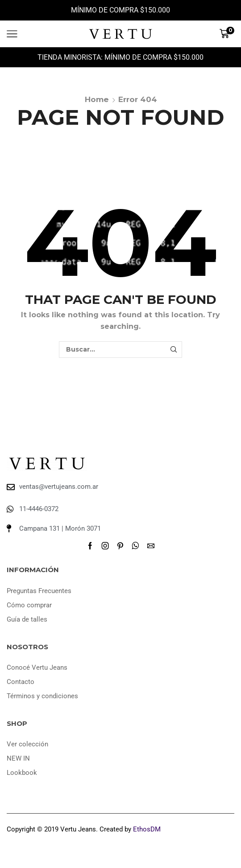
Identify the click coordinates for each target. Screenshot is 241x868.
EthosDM (147, 829)
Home (97, 99)
